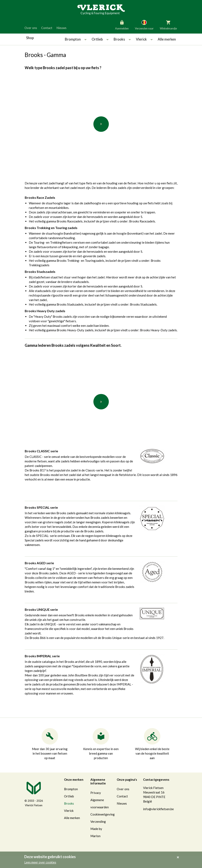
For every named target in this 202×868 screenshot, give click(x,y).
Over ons (31, 28)
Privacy (96, 793)
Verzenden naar (144, 25)
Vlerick (141, 39)
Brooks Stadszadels (143, 304)
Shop (30, 38)
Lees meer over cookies (40, 862)
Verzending (98, 821)
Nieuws (61, 28)
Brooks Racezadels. (142, 221)
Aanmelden (122, 25)
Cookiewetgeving (103, 814)
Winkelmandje (168, 25)
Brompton (73, 39)
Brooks (119, 39)
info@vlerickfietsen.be (158, 809)
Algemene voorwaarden (100, 803)
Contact (47, 28)
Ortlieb (97, 39)
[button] (85, 39)
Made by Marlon (96, 832)
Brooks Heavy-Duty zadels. (159, 330)
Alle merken (167, 39)
